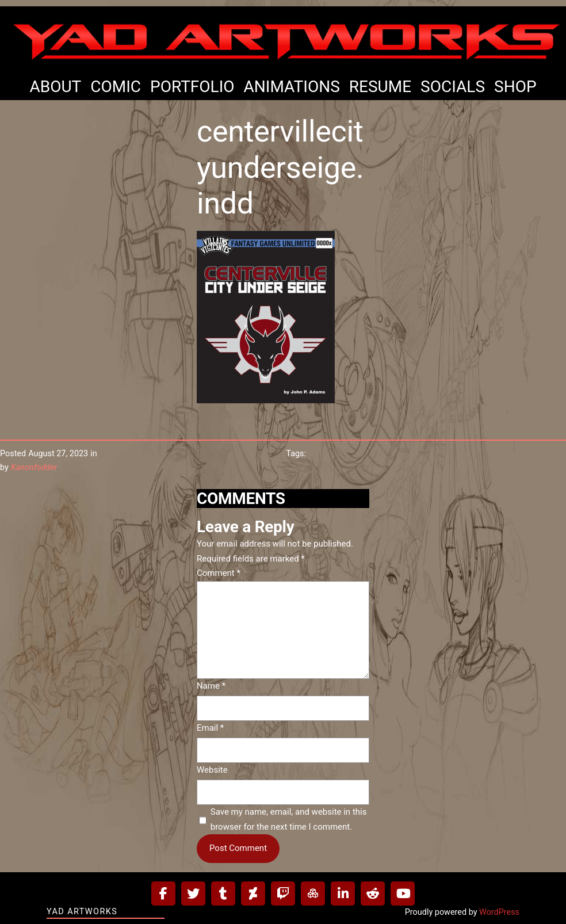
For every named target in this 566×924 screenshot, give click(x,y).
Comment (219, 573)
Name (211, 686)
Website (212, 770)
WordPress (499, 912)
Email (210, 728)
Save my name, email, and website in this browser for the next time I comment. (289, 819)
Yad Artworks (82, 912)
